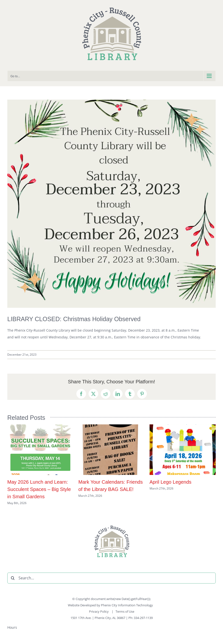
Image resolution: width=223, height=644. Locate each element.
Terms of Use (125, 611)
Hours (12, 627)
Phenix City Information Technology (127, 605)
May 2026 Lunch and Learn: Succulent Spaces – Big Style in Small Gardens (39, 489)
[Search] (13, 578)
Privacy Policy (99, 611)
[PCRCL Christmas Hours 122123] (111, 204)
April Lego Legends (170, 482)
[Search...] (111, 578)
